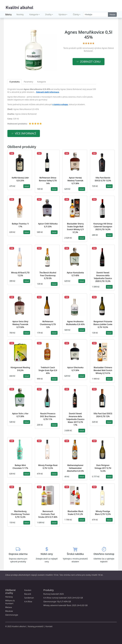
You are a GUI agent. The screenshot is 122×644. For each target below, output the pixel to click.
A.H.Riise (28, 602)
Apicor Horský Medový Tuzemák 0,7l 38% (75, 181)
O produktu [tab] (15, 82)
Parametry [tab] (28, 82)
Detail (27, 186)
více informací (25, 133)
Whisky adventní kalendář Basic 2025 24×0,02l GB (65, 605)
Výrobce (62, 15)
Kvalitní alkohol (19, 626)
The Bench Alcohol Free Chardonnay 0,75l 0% (48, 275)
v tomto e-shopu (60, 104)
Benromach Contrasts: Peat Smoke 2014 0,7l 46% (48, 514)
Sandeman (29, 598)
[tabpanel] (52, 107)
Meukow (9, 611)
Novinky (20, 15)
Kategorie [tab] (42, 82)
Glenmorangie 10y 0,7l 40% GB (57, 602)
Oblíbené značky (10, 591)
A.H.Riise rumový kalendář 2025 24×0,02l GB (63, 598)
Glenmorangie (12, 615)
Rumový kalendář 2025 (54, 594)
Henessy (9, 597)
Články (76, 15)
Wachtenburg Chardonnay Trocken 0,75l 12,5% (20, 514)
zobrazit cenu (90, 62)
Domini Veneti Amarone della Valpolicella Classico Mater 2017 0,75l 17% (75, 419)
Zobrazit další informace (48, 92)
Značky (48, 15)
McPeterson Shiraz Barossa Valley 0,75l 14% (48, 181)
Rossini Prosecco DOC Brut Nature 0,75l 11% (48, 416)
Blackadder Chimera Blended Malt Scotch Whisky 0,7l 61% (103, 370)
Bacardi (28, 594)
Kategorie (34, 15)
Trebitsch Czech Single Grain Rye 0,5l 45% (48, 370)
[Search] (96, 15)
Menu (8, 14)
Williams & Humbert (10, 602)
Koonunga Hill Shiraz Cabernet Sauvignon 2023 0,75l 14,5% (103, 227)
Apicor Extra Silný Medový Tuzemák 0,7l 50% (20, 324)
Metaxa (9, 607)
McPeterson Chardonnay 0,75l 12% (48, 324)
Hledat (112, 15)
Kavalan (28, 590)
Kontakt (49, 626)
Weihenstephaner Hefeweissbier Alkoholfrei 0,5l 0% (75, 468)
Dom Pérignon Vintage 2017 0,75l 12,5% (103, 468)
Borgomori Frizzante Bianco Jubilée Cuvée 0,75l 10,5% (103, 324)
